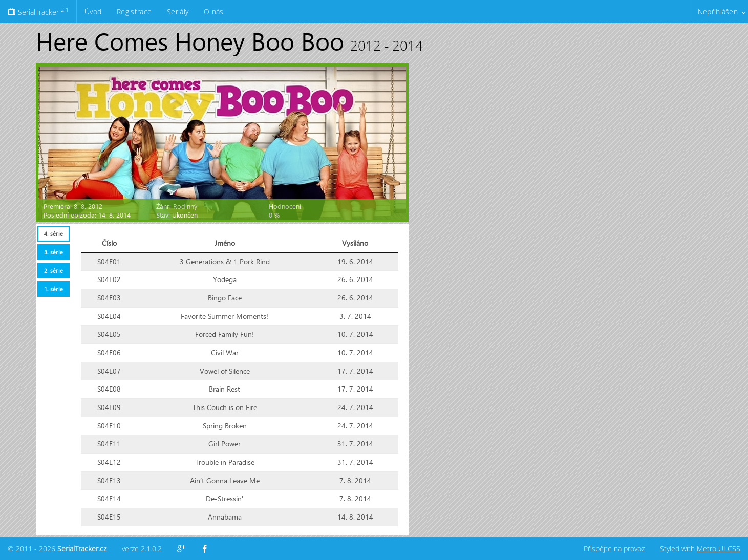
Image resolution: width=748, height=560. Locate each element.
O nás (213, 12)
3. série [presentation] (54, 252)
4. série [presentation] (54, 234)
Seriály (178, 12)
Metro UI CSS (719, 548)
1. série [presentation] (54, 289)
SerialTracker (38, 11)
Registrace (134, 12)
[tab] (53, 234)
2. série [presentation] (54, 271)
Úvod (93, 12)
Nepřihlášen (718, 12)
